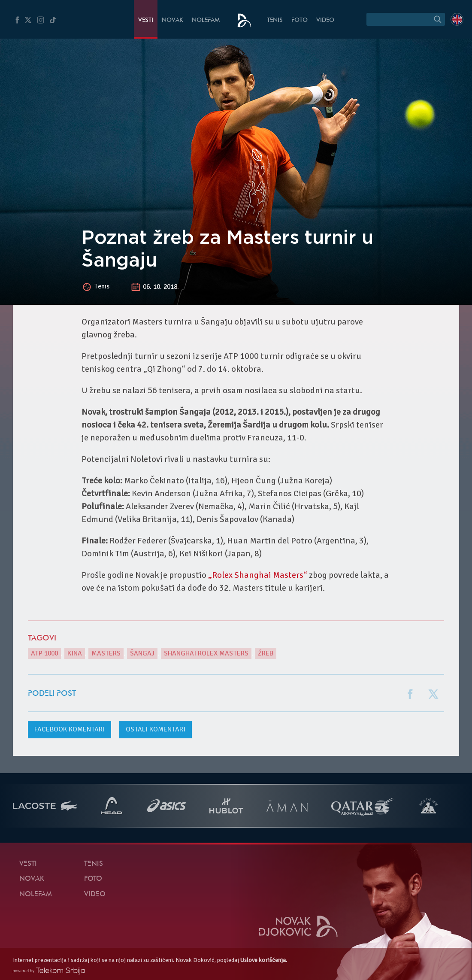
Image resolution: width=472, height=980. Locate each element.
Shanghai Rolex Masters (206, 653)
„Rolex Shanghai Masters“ (258, 575)
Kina (75, 653)
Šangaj (142, 653)
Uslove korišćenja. (264, 960)
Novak (172, 20)
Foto (300, 20)
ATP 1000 (44, 653)
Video (325, 20)
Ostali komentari (156, 729)
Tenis (275, 20)
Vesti (146, 20)
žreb (266, 653)
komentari (70, 729)
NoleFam (206, 20)
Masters (106, 653)
